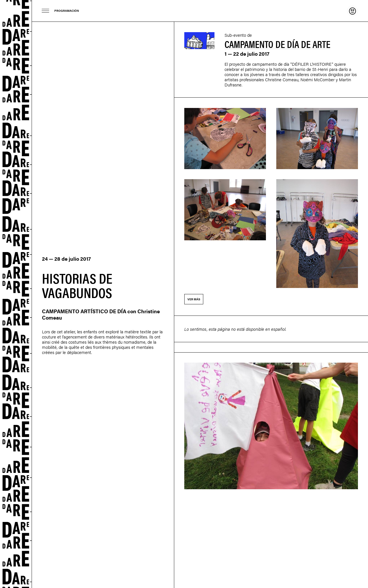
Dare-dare (16, 294)
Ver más (194, 299)
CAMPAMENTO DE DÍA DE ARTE (277, 44)
